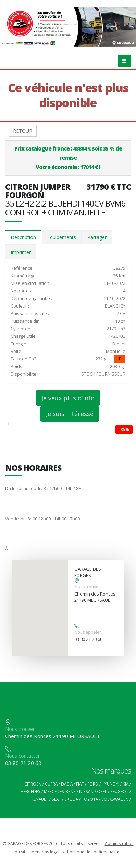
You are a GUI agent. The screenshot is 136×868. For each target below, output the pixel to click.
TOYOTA (90, 799)
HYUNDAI (110, 784)
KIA (126, 784)
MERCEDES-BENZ (60, 791)
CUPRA (51, 784)
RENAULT (40, 799)
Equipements (62, 237)
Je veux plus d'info (68, 398)
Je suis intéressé (70, 414)
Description (23, 237)
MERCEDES (30, 791)
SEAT (56, 799)
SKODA (71, 799)
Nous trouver (87, 587)
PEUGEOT (119, 791)
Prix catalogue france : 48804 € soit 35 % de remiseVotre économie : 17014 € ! (68, 158)
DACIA (67, 784)
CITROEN (33, 784)
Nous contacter (22, 756)
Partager (97, 237)
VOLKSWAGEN (115, 799)
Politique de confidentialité (93, 852)
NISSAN (86, 791)
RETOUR (23, 131)
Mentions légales (47, 852)
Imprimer (21, 252)
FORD (93, 784)
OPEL (102, 791)
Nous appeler (88, 632)
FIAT (80, 784)
